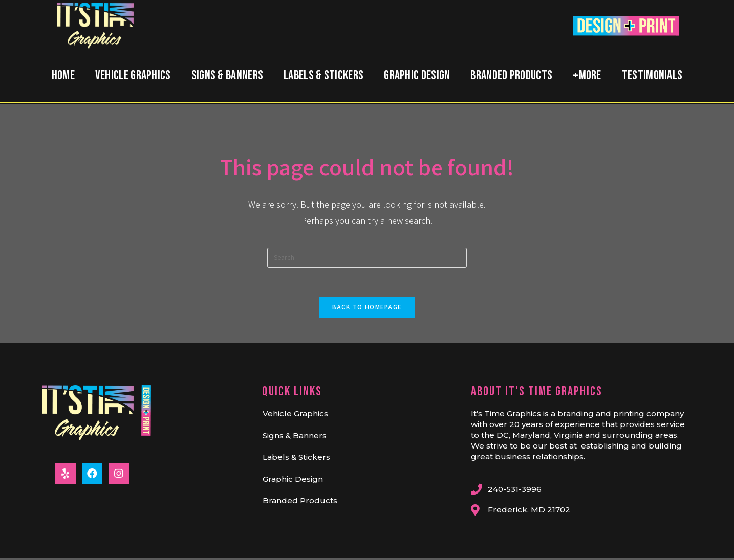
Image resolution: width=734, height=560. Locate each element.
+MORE (587, 75)
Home (63, 75)
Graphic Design (417, 75)
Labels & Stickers (323, 75)
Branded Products (511, 75)
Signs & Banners (228, 75)
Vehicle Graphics (133, 75)
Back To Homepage (367, 309)
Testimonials (652, 75)
